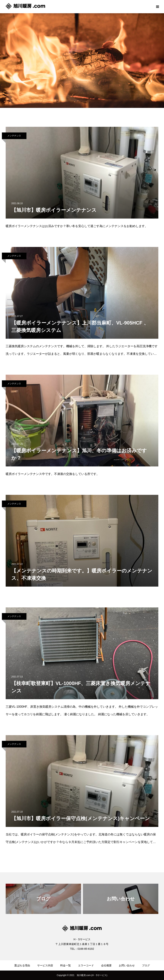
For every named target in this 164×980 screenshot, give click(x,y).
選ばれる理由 (22, 965)
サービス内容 (45, 965)
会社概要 (106, 965)
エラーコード (86, 965)
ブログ (146, 965)
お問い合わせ (127, 965)
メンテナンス (14, 136)
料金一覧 (66, 965)
